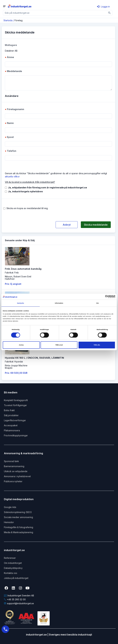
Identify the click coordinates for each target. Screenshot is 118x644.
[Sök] (110, 13)
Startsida (8, 20)
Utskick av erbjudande (16, 471)
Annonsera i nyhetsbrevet (17, 476)
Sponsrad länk (11, 461)
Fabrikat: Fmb (12, 273)
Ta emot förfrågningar (15, 405)
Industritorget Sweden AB (19, 595)
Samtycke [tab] (21, 303)
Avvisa (21, 345)
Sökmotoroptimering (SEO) (18, 512)
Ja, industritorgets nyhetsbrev (25, 191)
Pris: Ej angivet (13, 284)
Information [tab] (59, 303)
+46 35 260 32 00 (15, 599)
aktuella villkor (12, 176)
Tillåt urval (59, 345)
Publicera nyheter (13, 481)
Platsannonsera (12, 430)
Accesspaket (11, 425)
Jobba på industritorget (16, 578)
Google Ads (10, 507)
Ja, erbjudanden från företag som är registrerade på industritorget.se (47, 187)
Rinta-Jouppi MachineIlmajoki (16, 367)
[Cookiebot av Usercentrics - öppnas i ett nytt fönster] (102, 297)
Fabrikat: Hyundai (14, 362)
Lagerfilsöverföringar (15, 420)
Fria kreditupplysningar (16, 435)
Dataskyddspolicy (13, 568)
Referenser (10, 558)
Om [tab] (98, 303)
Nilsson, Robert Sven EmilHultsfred (18, 278)
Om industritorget (13, 563)
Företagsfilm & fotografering (19, 527)
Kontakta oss (11, 573)
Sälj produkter (11, 415)
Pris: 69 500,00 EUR (16, 373)
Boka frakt (9, 410)
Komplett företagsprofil (16, 400)
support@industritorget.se (19, 603)
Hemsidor (9, 522)
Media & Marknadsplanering (19, 532)
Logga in (103, 7)
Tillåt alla (97, 345)
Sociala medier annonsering (18, 517)
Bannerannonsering (14, 466)
